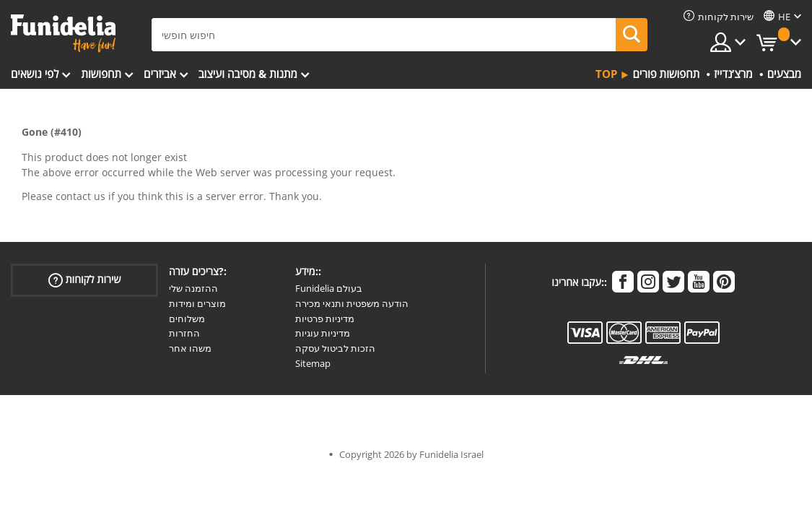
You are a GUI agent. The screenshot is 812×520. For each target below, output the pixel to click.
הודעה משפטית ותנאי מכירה (352, 303)
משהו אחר (190, 348)
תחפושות (101, 74)
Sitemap (313, 363)
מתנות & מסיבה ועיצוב (248, 74)
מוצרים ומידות (197, 303)
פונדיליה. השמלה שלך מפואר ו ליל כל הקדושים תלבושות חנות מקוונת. (63, 34)
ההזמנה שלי (193, 288)
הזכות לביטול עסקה (335, 348)
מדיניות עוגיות (323, 333)
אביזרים (160, 74)
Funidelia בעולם (329, 288)
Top (606, 74)
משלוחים (187, 318)
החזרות (184, 333)
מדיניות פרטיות (325, 318)
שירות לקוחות (85, 280)
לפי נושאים (35, 74)
